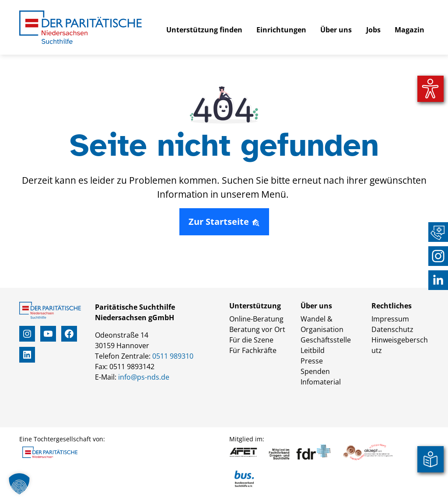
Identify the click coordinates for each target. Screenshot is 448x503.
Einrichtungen (281, 30)
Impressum (390, 319)
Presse (312, 361)
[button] (19, 484)
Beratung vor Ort (257, 329)
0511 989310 (173, 356)
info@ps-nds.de (144, 377)
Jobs (373, 30)
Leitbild (313, 350)
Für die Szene (251, 340)
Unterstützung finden (204, 30)
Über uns (336, 30)
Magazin (409, 30)
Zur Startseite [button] (224, 222)
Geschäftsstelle (326, 340)
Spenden (315, 371)
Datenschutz (392, 329)
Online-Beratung (256, 319)
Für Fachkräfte (253, 350)
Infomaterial (321, 382)
